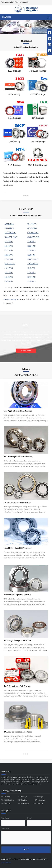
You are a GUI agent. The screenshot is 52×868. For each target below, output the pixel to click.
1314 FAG (9, 273)
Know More (26, 351)
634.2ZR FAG (10, 233)
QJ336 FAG (32, 228)
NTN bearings (39, 803)
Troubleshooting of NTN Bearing (18, 548)
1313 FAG (31, 268)
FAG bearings (22, 797)
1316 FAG (9, 277)
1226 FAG (9, 255)
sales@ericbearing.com (11, 299)
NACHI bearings (23, 803)
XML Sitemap (6, 862)
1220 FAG (31, 242)
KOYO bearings (39, 800)
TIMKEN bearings (8, 800)
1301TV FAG (10, 264)
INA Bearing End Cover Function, (18, 457)
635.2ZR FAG (33, 233)
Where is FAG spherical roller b (17, 595)
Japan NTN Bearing (29, 340)
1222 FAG (31, 246)
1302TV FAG (33, 264)
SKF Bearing (26, 337)
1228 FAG (31, 255)
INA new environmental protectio (18, 732)
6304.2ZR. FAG (11, 237)
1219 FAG (9, 246)
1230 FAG (9, 259)
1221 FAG (9, 250)
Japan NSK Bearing (14, 340)
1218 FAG (9, 242)
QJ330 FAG (32, 224)
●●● (26, 195)
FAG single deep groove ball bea (17, 641)
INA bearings (38, 797)
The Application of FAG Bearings (18, 411)
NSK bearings (22, 800)
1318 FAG (9, 281)
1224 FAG (31, 250)
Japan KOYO (26, 343)
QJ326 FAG (9, 224)
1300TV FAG (33, 259)
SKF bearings (6, 797)
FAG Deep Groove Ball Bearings (18, 686)
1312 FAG (9, 268)
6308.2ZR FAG (33, 237)
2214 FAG (31, 281)
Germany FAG (37, 337)
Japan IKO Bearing (44, 340)
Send (26, 850)
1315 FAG (31, 273)
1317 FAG (31, 277)
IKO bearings (6, 803)
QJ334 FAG (9, 228)
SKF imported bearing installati (17, 502)
